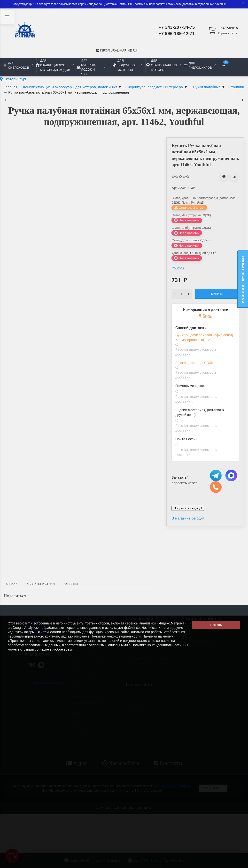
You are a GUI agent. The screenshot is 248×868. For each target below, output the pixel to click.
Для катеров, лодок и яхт (91, 67)
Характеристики (41, 584)
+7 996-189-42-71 (177, 33)
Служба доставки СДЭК (194, 363)
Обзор (11, 584)
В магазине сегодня (188, 518)
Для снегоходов (18, 65)
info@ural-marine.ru (117, 50)
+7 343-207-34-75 (177, 27)
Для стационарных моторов (163, 65)
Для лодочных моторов (127, 65)
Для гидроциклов (200, 65)
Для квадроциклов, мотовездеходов (54, 65)
